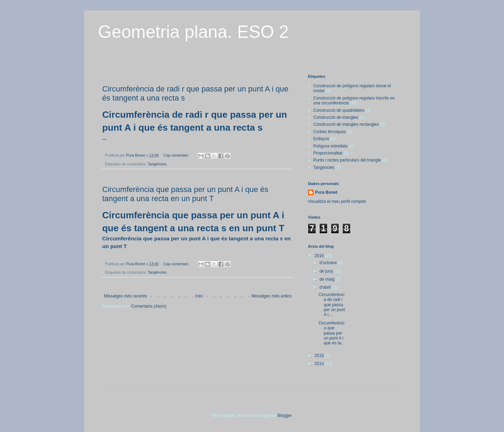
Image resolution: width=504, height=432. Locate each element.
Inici (199, 296)
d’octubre (329, 263)
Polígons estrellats (330, 146)
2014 (320, 364)
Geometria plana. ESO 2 (193, 32)
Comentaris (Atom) (149, 306)
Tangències (157, 164)
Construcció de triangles (336, 117)
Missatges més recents (125, 296)
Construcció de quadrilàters (339, 110)
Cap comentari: (177, 155)
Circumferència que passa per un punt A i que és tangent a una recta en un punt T (185, 194)
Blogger (285, 416)
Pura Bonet (326, 192)
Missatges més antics (271, 296)
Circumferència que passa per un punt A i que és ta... (331, 333)
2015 (320, 356)
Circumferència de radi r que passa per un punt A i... (332, 305)
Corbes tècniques (330, 132)
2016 (320, 256)
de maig (328, 279)
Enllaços (321, 139)
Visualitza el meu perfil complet (337, 201)
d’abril (326, 287)
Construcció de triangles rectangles (346, 124)
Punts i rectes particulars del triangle (347, 160)
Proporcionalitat (328, 153)
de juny (327, 271)
